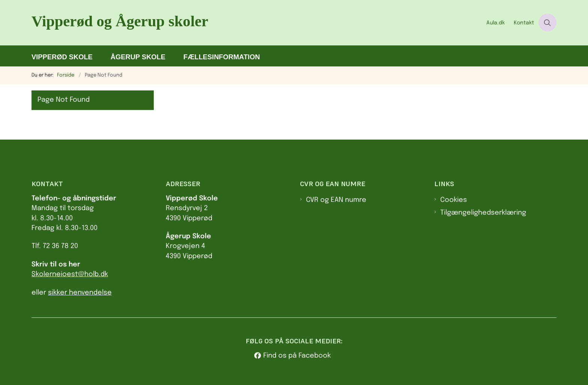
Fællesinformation (222, 57)
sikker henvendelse (80, 293)
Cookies (454, 200)
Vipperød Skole (62, 57)
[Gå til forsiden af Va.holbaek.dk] (257, 23)
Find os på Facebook (297, 356)
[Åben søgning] (547, 23)
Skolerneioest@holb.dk (70, 274)
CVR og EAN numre (336, 200)
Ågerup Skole (138, 57)
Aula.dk (496, 23)
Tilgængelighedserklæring (483, 213)
